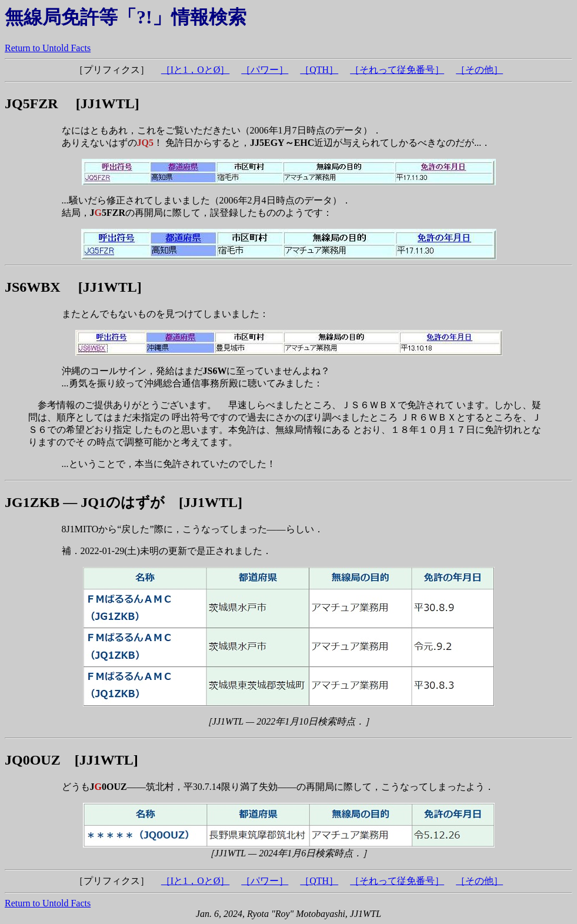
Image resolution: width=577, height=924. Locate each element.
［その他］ (479, 70)
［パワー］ (265, 70)
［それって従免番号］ (397, 70)
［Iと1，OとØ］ (195, 70)
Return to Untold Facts (48, 48)
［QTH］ (319, 70)
